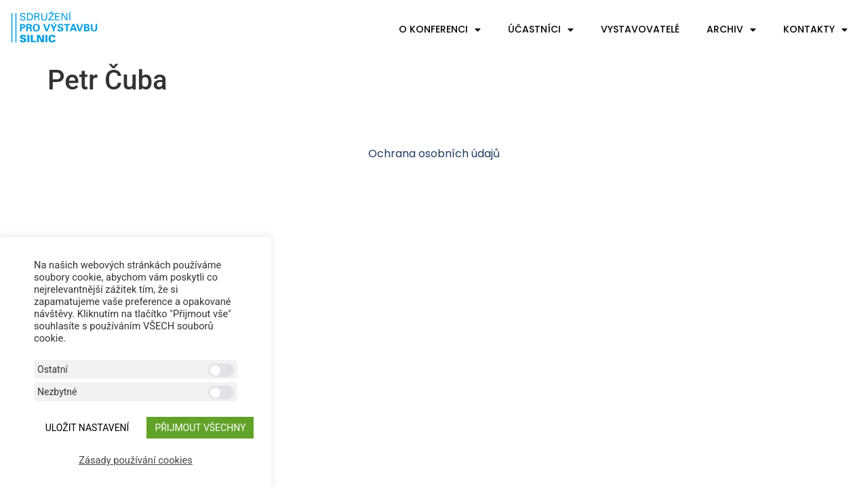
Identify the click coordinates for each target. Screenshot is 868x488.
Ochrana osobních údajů (434, 154)
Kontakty (815, 30)
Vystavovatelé (640, 29)
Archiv (731, 30)
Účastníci (541, 30)
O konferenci (440, 30)
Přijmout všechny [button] (200, 428)
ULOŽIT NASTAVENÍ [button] (87, 428)
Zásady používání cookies (136, 460)
